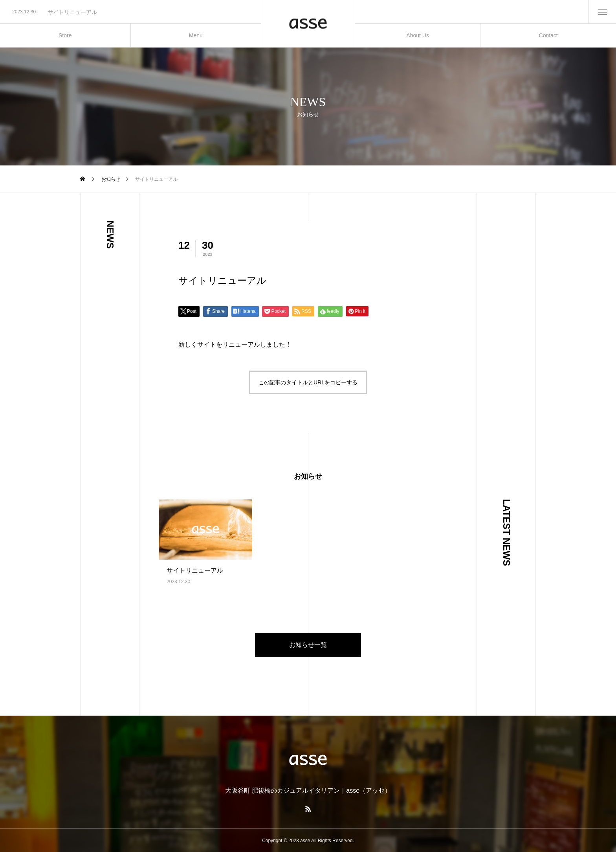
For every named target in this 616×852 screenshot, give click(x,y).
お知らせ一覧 (308, 645)
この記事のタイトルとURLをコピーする (308, 382)
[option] (130, 12)
